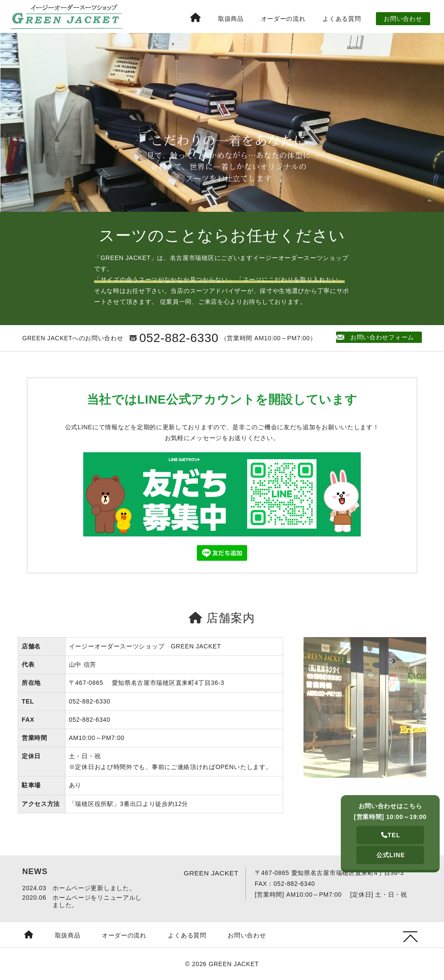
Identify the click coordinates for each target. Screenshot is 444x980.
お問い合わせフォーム (377, 337)
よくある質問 (342, 19)
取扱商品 (231, 19)
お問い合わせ (403, 19)
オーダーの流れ (283, 19)
